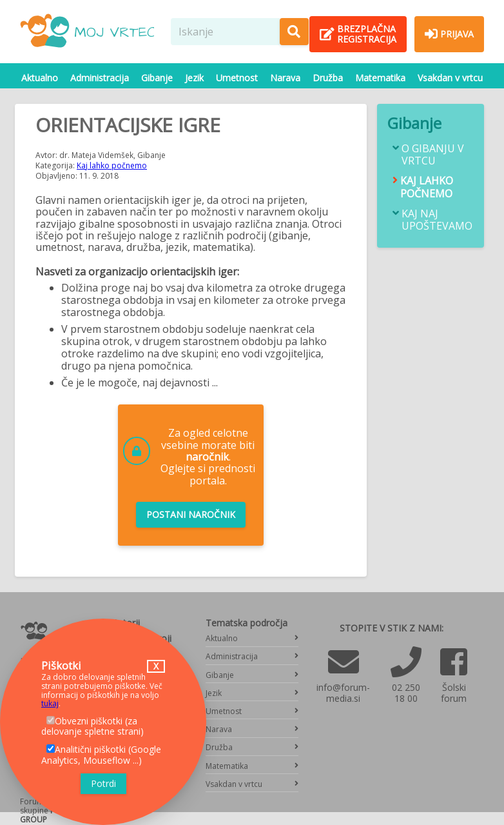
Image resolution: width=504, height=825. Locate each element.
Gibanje (157, 78)
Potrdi (103, 783)
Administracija (100, 78)
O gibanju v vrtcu (433, 155)
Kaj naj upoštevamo (437, 220)
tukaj (50, 703)
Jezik (194, 78)
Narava (285, 78)
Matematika (380, 78)
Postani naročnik (191, 514)
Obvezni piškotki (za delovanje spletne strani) (92, 726)
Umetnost (237, 78)
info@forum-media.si (343, 692)
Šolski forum (454, 692)
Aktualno (40, 78)
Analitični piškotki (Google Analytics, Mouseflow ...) (101, 755)
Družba (328, 78)
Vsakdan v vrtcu (450, 78)
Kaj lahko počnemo (112, 165)
